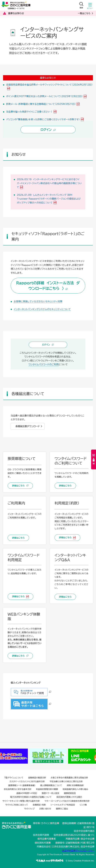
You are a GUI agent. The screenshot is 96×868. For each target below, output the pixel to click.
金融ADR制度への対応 (27, 793)
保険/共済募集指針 (75, 785)
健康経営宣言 (70, 793)
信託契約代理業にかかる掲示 (69, 797)
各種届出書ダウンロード (28, 426)
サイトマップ (29, 809)
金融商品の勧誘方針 (37, 778)
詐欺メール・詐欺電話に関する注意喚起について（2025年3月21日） (41, 104)
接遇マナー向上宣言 (50, 793)
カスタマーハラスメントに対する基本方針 (27, 781)
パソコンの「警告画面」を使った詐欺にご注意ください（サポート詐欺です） (43, 119)
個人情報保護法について (51, 785)
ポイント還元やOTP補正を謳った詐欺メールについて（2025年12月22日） (44, 96)
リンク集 (83, 805)
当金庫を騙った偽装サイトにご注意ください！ (29, 112)
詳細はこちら (20, 486)
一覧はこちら (84, 13)
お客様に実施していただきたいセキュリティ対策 (38, 301)
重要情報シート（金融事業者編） (22, 785)
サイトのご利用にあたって (17, 805)
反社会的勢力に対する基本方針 (18, 789)
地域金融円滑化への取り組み (75, 789)
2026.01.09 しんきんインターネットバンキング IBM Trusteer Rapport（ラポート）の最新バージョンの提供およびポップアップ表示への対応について (49, 199)
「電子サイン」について (14, 778)
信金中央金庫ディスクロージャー (78, 851)
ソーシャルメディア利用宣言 (63, 805)
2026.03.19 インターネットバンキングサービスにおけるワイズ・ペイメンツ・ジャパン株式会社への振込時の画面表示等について (49, 183)
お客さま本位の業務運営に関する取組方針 (69, 778)
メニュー (90, 7)
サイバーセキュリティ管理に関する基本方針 (21, 801)
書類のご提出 (62, 809)
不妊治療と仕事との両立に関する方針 (66, 781)
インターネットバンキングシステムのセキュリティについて (42, 309)
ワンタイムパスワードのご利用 (43, 364)
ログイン (48, 130)
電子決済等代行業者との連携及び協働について (31, 797)
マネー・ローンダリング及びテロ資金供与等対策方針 (67, 801)
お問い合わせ (45, 809)
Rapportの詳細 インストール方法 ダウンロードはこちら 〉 (48, 286)
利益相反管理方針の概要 (47, 789)
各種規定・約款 (39, 805)
